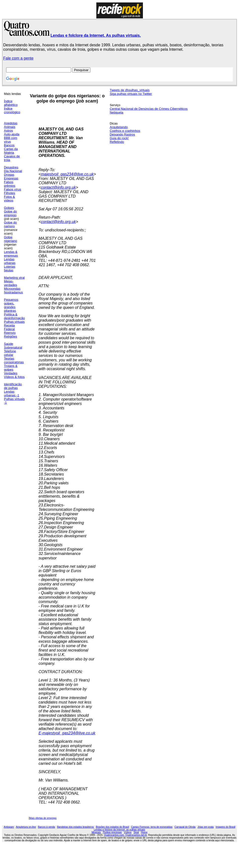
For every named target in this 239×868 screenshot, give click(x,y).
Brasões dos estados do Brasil (112, 827)
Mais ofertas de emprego (43, 818)
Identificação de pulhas (13, 386)
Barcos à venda (47, 827)
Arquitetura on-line (26, 827)
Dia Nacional (13, 171)
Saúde (9, 344)
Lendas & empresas (11, 254)
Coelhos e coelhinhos (125, 131)
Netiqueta (116, 112)
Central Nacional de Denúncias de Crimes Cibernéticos (149, 109)
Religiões (10, 336)
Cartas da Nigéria (11, 151)
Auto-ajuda (12, 134)
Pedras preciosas (112, 832)
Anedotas (11, 123)
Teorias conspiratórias (14, 360)
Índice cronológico (12, 110)
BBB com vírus (11, 140)
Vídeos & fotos (14, 377)
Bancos (9, 145)
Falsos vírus (13, 189)
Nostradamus (13, 292)
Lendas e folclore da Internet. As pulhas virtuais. (96, 35)
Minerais (96, 832)
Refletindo (117, 142)
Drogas (9, 175)
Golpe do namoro (10, 224)
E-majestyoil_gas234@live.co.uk (67, 733)
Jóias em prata (206, 827)
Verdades (11, 373)
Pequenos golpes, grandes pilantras (11, 305)
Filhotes (10, 193)
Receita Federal (9, 327)
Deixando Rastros (122, 134)
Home (144, 832)
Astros (8, 131)
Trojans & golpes (11, 368)
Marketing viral (14, 278)
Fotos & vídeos (9, 199)
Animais (10, 127)
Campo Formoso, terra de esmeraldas (152, 827)
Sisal (136, 832)
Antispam (9, 827)
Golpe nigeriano (11, 239)
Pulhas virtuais (14, 322)
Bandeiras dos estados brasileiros (75, 827)
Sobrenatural (13, 347)
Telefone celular (10, 353)
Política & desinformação (14, 316)
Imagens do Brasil (226, 827)
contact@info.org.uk (58, 187)
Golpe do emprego (10, 213)
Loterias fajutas (10, 268)
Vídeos (128, 832)
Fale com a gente (18, 58)
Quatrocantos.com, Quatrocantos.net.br (125, 835)
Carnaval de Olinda (185, 827)
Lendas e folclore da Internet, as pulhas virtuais (120, 830)
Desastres (11, 167)
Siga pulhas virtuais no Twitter (131, 94)
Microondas (12, 289)
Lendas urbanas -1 (12, 393)
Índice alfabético (11, 103)
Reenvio (10, 333)
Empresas (11, 178)
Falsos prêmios (10, 184)
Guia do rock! (119, 138)
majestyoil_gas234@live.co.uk (67, 174)
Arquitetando (119, 127)
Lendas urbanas (10, 261)
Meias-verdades (10, 283)
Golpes (9, 208)
